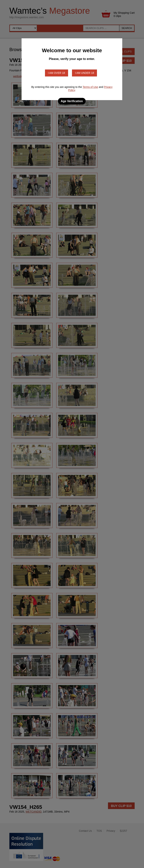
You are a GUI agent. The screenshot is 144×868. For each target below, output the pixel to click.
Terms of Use (90, 87)
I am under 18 (84, 73)
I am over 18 (57, 73)
